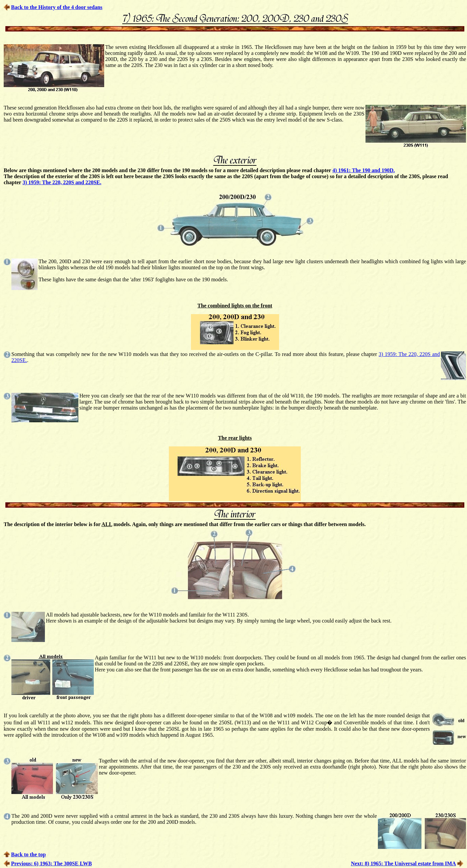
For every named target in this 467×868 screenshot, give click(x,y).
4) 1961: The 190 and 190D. (363, 170)
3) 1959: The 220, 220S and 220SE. (62, 182)
